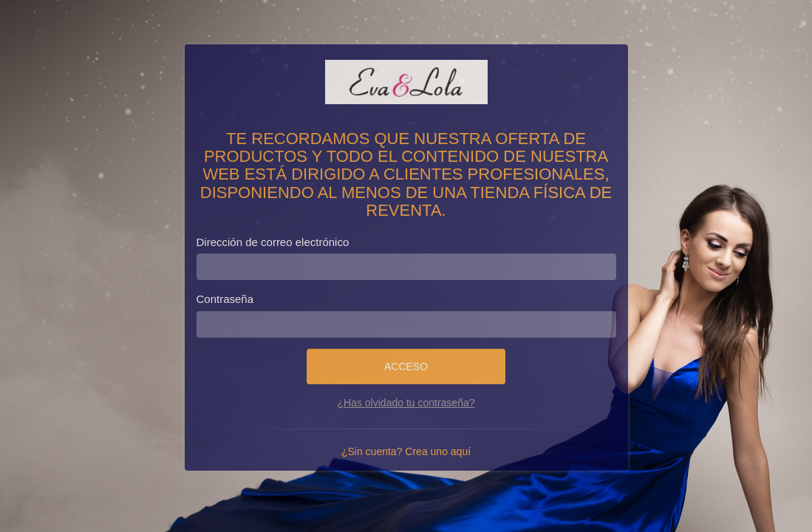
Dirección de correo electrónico (273, 242)
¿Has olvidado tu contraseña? (406, 403)
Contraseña (225, 299)
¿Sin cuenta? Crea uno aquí (406, 451)
